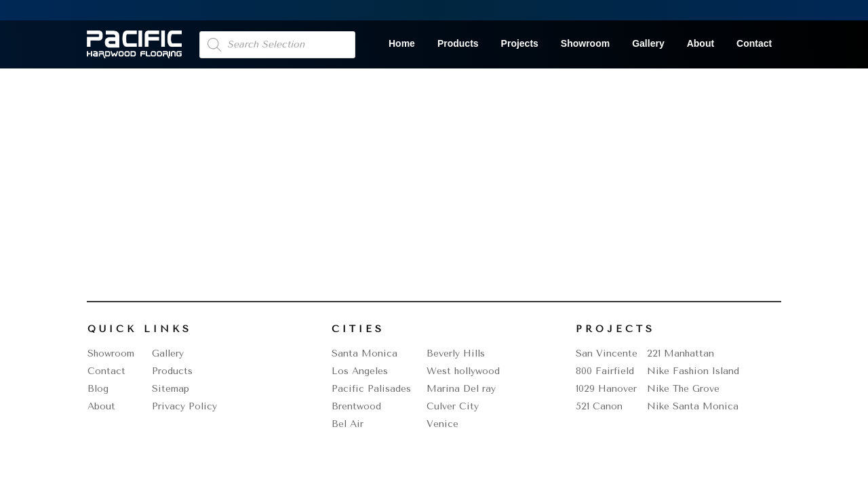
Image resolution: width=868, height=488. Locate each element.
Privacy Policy (184, 406)
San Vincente (607, 353)
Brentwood (356, 406)
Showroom (585, 44)
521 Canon (599, 406)
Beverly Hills (456, 353)
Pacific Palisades (371, 389)
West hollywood (463, 371)
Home (402, 44)
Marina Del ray (461, 389)
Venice (442, 424)
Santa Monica (364, 353)
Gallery (648, 44)
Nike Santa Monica (693, 406)
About (701, 44)
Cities (358, 329)
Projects (520, 44)
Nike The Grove (683, 389)
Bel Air (348, 424)
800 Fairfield (605, 371)
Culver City (453, 406)
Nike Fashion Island (693, 371)
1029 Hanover (606, 389)
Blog (98, 389)
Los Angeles (360, 371)
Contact (754, 44)
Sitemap (171, 389)
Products (458, 44)
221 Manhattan (680, 353)
